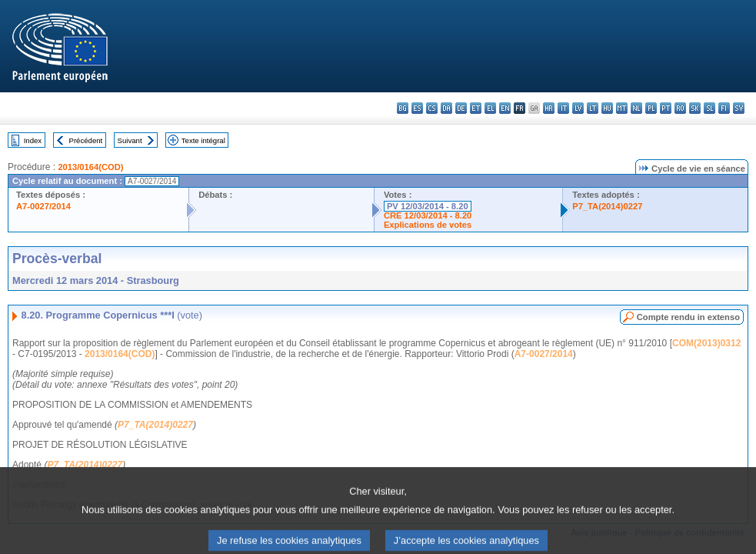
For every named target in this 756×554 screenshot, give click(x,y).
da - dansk (446, 108)
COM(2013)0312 (706, 343)
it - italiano (563, 108)
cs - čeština (432, 108)
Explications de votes (428, 225)
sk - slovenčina (695, 108)
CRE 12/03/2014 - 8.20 (428, 215)
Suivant (130, 140)
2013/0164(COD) (90, 167)
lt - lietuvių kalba (593, 108)
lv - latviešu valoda (578, 108)
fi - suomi (724, 108)
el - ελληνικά (490, 108)
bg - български (403, 108)
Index (33, 140)
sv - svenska (739, 108)
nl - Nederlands (636, 108)
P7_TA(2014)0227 (607, 206)
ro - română (680, 108)
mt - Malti (622, 108)
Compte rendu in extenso (688, 317)
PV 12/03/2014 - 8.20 (428, 206)
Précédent (86, 140)
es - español (417, 108)
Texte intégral (203, 140)
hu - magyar (607, 108)
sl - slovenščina (709, 108)
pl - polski (651, 108)
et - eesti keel (476, 108)
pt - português (666, 108)
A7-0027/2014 (43, 206)
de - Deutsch (461, 108)
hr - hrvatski (549, 108)
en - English (505, 108)
